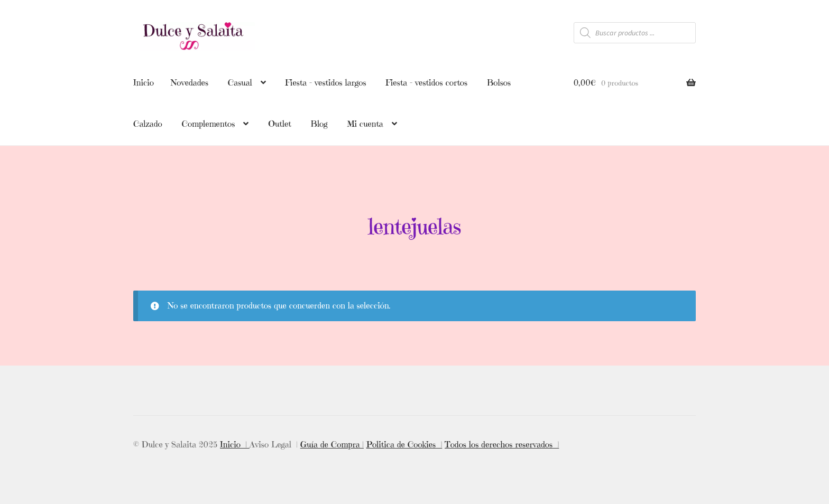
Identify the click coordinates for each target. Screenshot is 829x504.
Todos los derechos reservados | (502, 443)
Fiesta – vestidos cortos (426, 82)
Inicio (144, 82)
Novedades (190, 82)
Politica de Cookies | (404, 443)
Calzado (148, 124)
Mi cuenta (365, 124)
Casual (240, 82)
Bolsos (499, 82)
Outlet (280, 124)
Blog (319, 124)
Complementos (208, 124)
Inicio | (235, 443)
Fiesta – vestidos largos (325, 82)
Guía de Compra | (332, 443)
